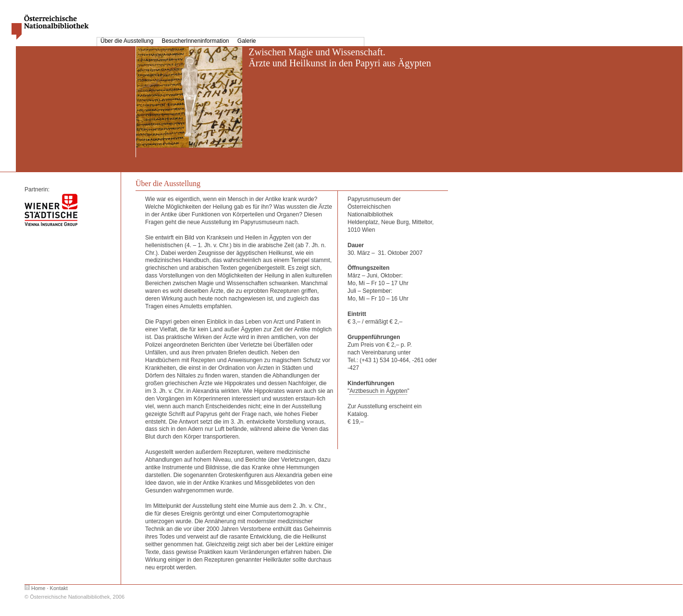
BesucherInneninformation (196, 41)
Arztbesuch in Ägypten (378, 391)
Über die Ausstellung (128, 41)
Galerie (247, 41)
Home (38, 588)
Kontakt (59, 588)
